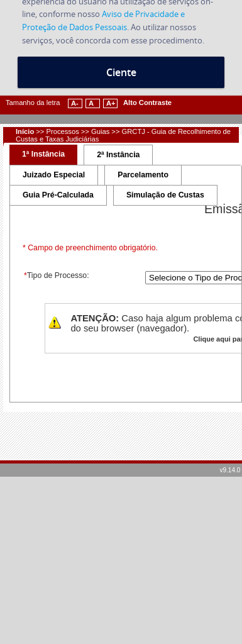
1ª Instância (43, 154)
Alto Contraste (147, 103)
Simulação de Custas (165, 195)
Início (25, 131)
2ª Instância (118, 155)
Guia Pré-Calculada (58, 195)
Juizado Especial (54, 175)
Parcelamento (143, 175)
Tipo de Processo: (56, 275)
